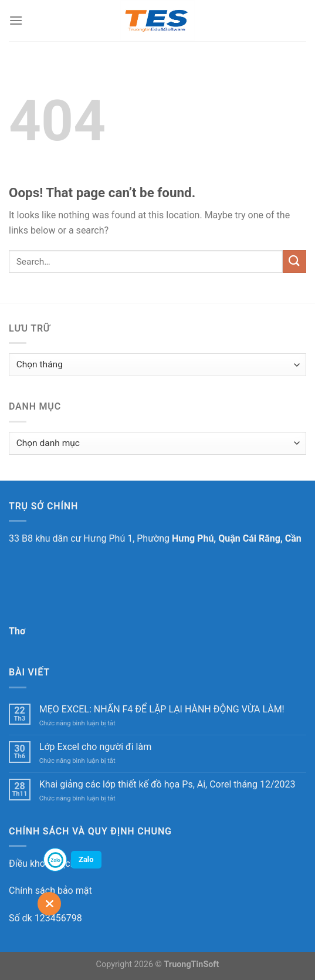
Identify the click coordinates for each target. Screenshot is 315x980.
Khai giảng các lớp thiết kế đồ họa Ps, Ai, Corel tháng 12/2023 (167, 784)
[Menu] (16, 20)
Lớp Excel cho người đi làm (95, 747)
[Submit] (294, 261)
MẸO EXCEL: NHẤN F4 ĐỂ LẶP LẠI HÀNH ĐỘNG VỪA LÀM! (162, 709)
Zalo (86, 859)
